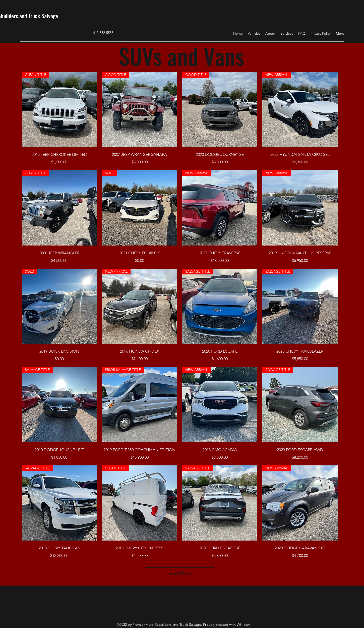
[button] (254, 33)
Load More (180, 573)
